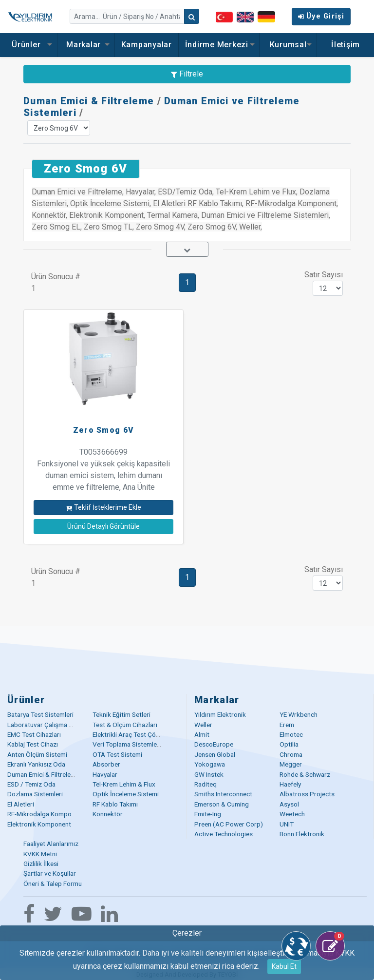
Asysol (289, 804)
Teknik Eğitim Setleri (122, 714)
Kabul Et (284, 966)
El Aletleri (21, 804)
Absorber (106, 764)
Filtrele (187, 74)
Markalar (86, 45)
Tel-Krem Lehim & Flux (124, 784)
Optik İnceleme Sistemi (126, 794)
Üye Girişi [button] (321, 16)
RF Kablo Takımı (115, 804)
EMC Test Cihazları (34, 734)
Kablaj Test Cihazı (33, 744)
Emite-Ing (208, 814)
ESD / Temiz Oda (31, 784)
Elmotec (291, 734)
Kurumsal (288, 45)
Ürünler (28, 45)
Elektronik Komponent (39, 824)
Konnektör (108, 814)
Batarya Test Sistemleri (40, 714)
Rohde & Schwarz (305, 774)
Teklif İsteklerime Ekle (103, 507)
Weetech (292, 814)
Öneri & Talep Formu (53, 884)
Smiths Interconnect (223, 794)
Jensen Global (215, 754)
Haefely (290, 784)
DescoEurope (214, 744)
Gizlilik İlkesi (41, 864)
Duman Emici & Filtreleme (89, 101)
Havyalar (105, 774)
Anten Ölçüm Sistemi (37, 754)
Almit (202, 734)
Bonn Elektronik (302, 834)
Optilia (289, 744)
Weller (203, 725)
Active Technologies (224, 834)
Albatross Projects (307, 794)
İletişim (346, 45)
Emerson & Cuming (222, 804)
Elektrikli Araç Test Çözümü (132, 734)
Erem (287, 725)
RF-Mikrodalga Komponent (46, 814)
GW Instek (209, 774)
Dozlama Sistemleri (35, 794)
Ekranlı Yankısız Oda (36, 764)
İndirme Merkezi (219, 45)
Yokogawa (210, 764)
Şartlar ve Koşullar (50, 873)
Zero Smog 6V (104, 430)
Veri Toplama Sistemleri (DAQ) (137, 744)
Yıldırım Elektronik (220, 714)
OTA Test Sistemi (117, 754)
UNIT (287, 824)
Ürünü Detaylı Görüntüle (103, 526)
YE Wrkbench (299, 714)
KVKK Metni (40, 854)
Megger (291, 764)
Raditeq (206, 784)
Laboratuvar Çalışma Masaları (50, 725)
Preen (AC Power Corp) (229, 824)
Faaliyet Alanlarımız (51, 844)
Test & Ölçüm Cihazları (125, 725)
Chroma (291, 754)
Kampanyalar (147, 45)
